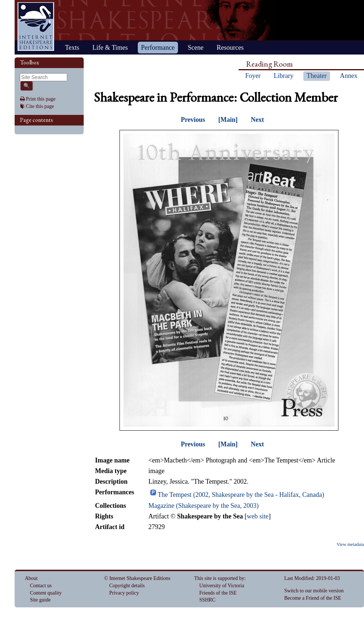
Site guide (40, 600)
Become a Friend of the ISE (313, 598)
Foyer (253, 76)
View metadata (350, 544)
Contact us (41, 586)
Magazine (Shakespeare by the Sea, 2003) (204, 506)
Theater (317, 76)
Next (257, 120)
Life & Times (110, 48)
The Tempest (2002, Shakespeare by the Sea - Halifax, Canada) (241, 495)
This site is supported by (219, 578)
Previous (193, 120)
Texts (72, 48)
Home (36, 27)
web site (257, 516)
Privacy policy (124, 593)
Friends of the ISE (218, 593)
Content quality (46, 593)
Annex (349, 76)
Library (284, 76)
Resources (230, 48)
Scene (196, 48)
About (31, 578)
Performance (158, 48)
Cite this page (40, 106)
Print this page (41, 99)
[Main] (228, 120)
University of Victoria (222, 586)
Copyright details (127, 586)
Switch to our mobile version (314, 591)
